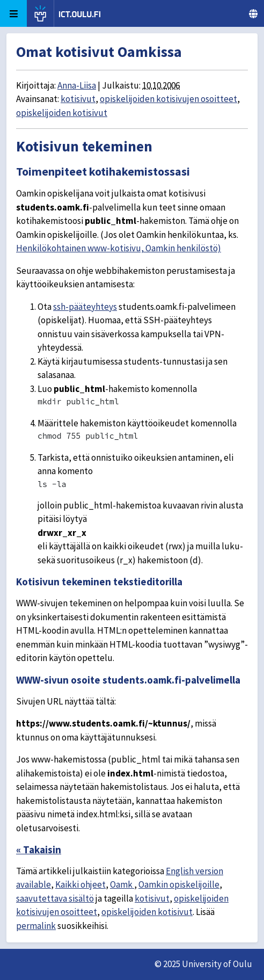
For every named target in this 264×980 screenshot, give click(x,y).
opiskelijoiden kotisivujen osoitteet (168, 99)
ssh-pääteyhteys (85, 307)
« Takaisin (39, 850)
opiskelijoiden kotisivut (62, 113)
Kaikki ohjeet (80, 884)
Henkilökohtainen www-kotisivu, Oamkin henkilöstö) (119, 248)
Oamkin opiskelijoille (179, 884)
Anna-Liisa (77, 85)
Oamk (122, 884)
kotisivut (78, 99)
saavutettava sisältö (55, 898)
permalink (36, 926)
